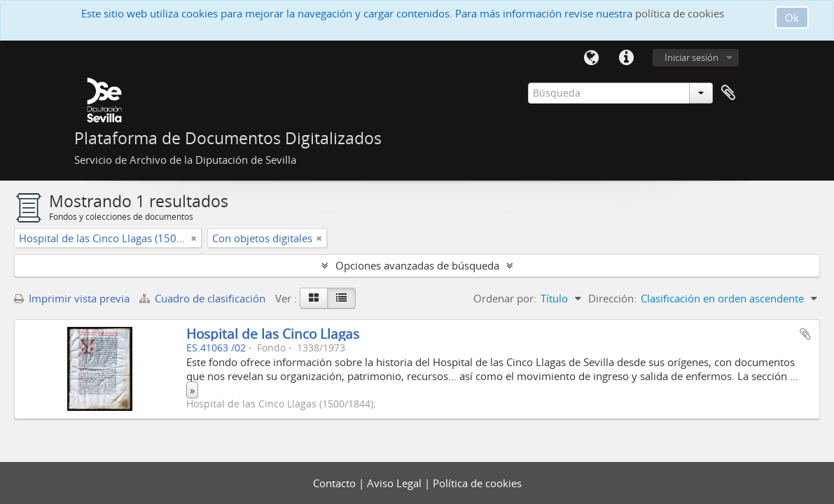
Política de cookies (477, 483)
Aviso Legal (396, 483)
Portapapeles (728, 93)
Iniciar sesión (691, 57)
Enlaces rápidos (627, 58)
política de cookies (680, 13)
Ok (792, 17)
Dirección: (612, 298)
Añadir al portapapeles (805, 334)
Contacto (336, 483)
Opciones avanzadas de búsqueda (417, 265)
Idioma (592, 58)
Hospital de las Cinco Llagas (273, 334)
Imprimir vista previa (72, 298)
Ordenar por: (505, 298)
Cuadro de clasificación (204, 298)
